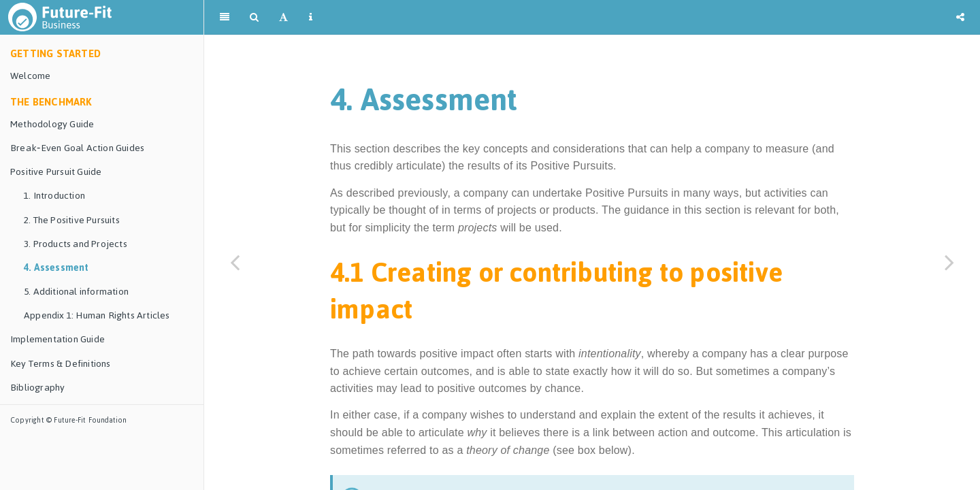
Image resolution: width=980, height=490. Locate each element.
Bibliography (37, 388)
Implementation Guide (58, 339)
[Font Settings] (283, 17)
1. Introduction (54, 196)
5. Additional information (76, 292)
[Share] (960, 17)
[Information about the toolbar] (311, 17)
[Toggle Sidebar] (225, 17)
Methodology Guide (52, 124)
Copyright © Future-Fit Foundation (69, 420)
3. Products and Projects (76, 244)
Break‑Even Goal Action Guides (77, 148)
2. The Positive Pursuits (72, 220)
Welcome (30, 76)
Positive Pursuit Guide (56, 172)
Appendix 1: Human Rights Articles (97, 315)
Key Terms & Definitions (61, 364)
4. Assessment (56, 268)
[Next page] (949, 262)
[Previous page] (235, 262)
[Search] (254, 17)
